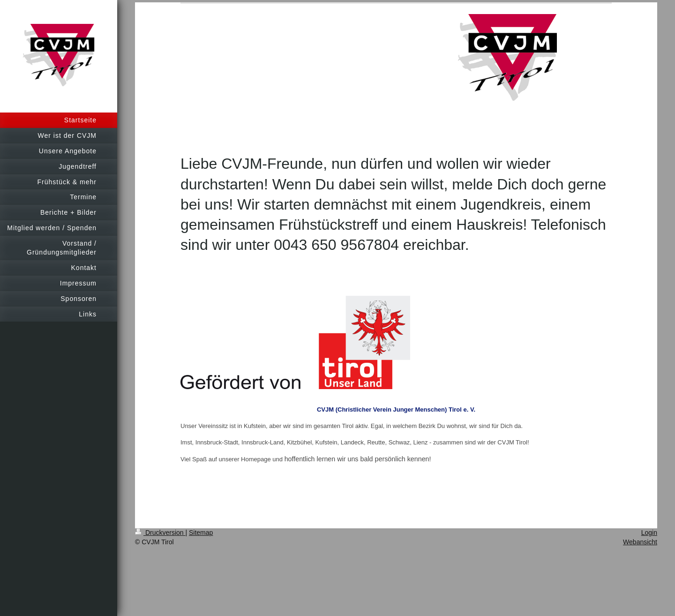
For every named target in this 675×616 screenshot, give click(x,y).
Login (649, 533)
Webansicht (640, 542)
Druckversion (160, 533)
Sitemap (201, 533)
